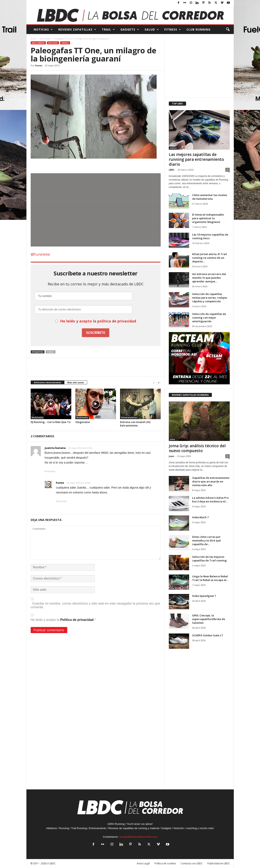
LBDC (172, 170)
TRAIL (108, 30)
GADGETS (130, 30)
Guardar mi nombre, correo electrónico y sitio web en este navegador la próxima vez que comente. (95, 605)
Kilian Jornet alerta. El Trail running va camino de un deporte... (210, 258)
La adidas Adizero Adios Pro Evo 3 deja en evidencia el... (210, 500)
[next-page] (159, 383)
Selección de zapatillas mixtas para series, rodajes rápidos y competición (210, 298)
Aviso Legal (143, 863)
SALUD (152, 30)
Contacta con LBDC (192, 863)
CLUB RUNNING (198, 29)
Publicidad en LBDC (219, 863)
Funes (39, 65)
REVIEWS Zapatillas (77, 30)
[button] (228, 30)
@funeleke (40, 254)
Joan (172, 456)
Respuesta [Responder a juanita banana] (50, 471)
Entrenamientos (129, 418)
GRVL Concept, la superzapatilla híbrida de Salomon (209, 619)
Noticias (53, 43)
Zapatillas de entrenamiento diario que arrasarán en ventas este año (211, 481)
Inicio (33, 39)
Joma (172, 439)
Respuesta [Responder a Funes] (61, 501)
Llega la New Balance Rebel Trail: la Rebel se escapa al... (210, 578)
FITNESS (173, 30)
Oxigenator (83, 422)
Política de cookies (165, 863)
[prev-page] (154, 383)
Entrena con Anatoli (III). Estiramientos (135, 424)
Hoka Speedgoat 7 (204, 596)
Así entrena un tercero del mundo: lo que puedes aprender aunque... (209, 278)
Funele (51, 352)
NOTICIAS (43, 30)
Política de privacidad (77, 620)
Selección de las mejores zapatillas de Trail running (209, 559)
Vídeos (65, 43)
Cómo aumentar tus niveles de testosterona (210, 197)
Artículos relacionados (48, 382)
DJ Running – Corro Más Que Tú (51, 422)
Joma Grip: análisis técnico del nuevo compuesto (197, 448)
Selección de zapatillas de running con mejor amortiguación (209, 318)
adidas (173, 148)
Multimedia (45, 39)
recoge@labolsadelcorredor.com (138, 837)
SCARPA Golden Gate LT (208, 635)
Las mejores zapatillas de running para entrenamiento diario (196, 159)
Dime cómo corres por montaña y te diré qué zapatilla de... (206, 540)
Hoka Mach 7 (200, 517)
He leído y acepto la (63, 618)
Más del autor (76, 382)
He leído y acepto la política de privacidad (98, 321)
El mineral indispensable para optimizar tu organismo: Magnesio (208, 218)
